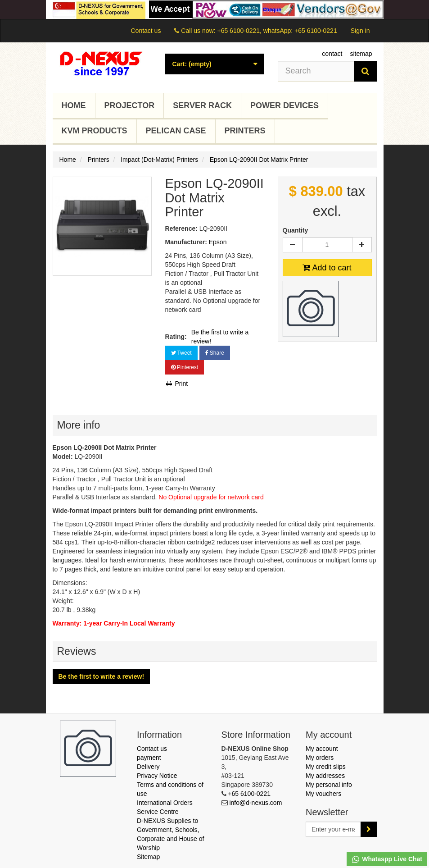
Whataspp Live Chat (387, 859)
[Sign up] (369, 829)
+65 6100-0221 (249, 794)
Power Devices (284, 105)
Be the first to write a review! (220, 337)
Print (177, 384)
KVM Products (95, 131)
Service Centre (158, 812)
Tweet (181, 353)
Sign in (360, 31)
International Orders (165, 803)
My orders (320, 758)
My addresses (325, 776)
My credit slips (326, 767)
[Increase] (362, 245)
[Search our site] (316, 71)
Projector (130, 105)
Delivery (148, 767)
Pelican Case (176, 131)
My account (322, 749)
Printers (245, 131)
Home (74, 105)
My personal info (329, 785)
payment (149, 758)
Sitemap (148, 857)
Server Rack (202, 105)
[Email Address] (333, 829)
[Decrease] (293, 245)
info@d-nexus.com (255, 803)
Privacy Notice (157, 776)
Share (215, 353)
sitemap (361, 54)
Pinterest (185, 367)
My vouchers (323, 794)
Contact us (146, 31)
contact (332, 54)
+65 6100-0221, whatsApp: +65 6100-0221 (277, 31)
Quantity (296, 230)
